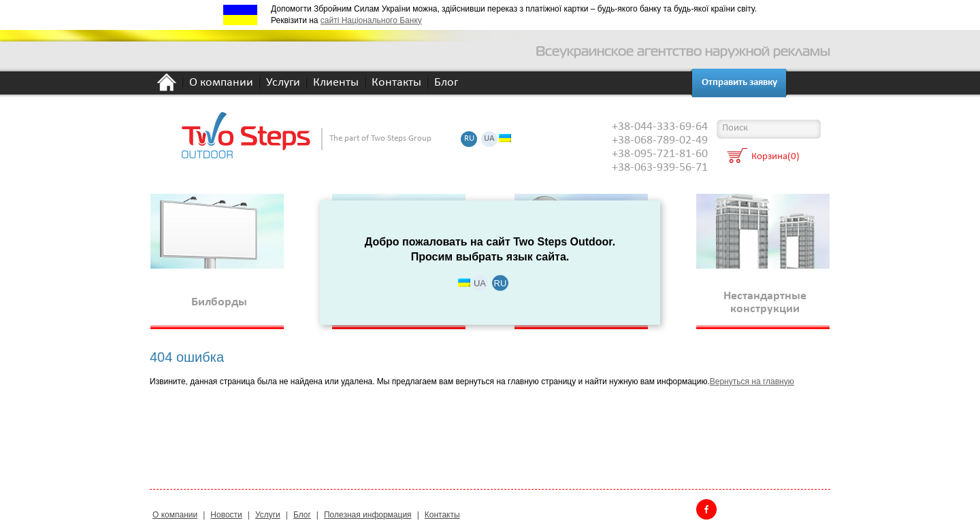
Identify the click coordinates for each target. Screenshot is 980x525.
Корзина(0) (775, 157)
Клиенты (336, 83)
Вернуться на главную (752, 382)
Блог (446, 83)
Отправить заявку (739, 83)
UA (489, 139)
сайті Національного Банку (371, 20)
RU (469, 139)
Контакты (396, 83)
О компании (221, 83)
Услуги (283, 83)
